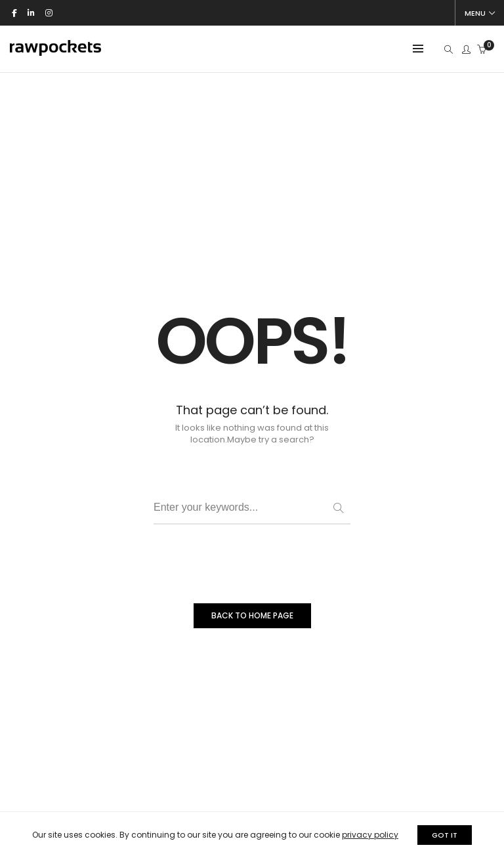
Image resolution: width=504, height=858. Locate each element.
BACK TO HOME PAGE (252, 615)
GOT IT (445, 835)
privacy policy (370, 835)
